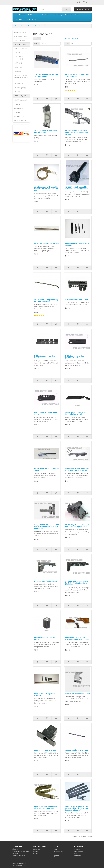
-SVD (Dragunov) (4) (20, 100)
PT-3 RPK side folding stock (46, 581)
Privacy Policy (17, 854)
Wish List (77, 854)
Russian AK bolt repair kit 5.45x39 (45, 695)
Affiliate (56, 854)
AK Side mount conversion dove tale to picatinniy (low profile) (77, 132)
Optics (77, 15)
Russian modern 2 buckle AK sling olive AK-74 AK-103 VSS (46, 807)
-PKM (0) (17, 92)
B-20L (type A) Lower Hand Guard (45, 357)
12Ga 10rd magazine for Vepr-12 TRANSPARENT (47, 75)
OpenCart (23, 864)
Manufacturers (20, 15)
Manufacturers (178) (20, 32)
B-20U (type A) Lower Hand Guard (46, 413)
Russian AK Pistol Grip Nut (45, 750)
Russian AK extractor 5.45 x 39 (78, 694)
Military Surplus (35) (20, 120)
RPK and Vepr (38, 26)
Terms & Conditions (19, 856)
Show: (67, 44)
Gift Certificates (58, 851)
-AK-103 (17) (18, 53)
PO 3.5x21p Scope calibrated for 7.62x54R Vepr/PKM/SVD (77, 526)
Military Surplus (32, 19)
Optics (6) (17, 112)
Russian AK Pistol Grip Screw (77, 750)
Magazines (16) (19, 108)
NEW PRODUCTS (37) (20, 36)
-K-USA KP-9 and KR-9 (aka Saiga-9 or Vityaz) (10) (21, 77)
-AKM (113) (18, 67)
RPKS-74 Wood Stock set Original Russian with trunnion (78, 638)
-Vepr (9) (17, 104)
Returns (35, 851)
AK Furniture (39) (19, 116)
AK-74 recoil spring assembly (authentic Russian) (46, 301)
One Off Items (46, 15)
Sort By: (37, 44)
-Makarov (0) (18, 84)
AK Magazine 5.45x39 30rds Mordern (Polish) (46, 132)
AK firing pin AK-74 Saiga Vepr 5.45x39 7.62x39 (77, 75)
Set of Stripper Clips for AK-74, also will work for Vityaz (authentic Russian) (77, 808)
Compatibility (58, 15)
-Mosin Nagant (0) (20, 88)
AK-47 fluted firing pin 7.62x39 (47, 243)
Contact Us (36, 849)
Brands (56, 849)
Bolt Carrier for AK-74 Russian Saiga (47, 469)
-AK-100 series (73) (20, 49)
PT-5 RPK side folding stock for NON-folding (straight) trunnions (76, 583)
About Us (15, 849)
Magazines (69, 15)
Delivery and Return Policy (21, 851)
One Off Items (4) (19, 40)
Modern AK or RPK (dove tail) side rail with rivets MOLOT (77, 469)
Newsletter (78, 856)
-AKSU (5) (17, 71)
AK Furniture (20, 19)
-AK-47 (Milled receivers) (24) (19, 58)
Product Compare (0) (72, 39)
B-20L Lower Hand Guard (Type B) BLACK (75, 357)
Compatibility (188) (20, 44)
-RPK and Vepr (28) (20, 96)
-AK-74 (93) (18, 63)
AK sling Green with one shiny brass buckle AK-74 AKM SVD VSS (46, 189)
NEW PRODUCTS (33, 15)
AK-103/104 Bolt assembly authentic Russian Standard (77, 188)
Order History (79, 851)
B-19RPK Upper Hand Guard (76, 300)
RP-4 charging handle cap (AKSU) (45, 638)
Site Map (36, 854)
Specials (56, 856)
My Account (78, 849)
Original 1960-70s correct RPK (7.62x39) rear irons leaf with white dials (47, 527)
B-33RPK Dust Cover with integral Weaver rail (76, 413)
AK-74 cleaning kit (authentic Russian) (77, 244)
